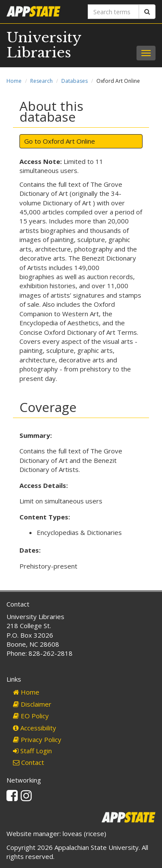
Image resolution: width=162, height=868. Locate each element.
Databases (75, 81)
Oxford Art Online (69, 141)
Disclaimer (32, 704)
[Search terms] (114, 12)
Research (41, 81)
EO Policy (31, 716)
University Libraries (44, 45)
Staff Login (32, 751)
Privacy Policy (37, 739)
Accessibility (35, 728)
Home (14, 81)
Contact (29, 762)
